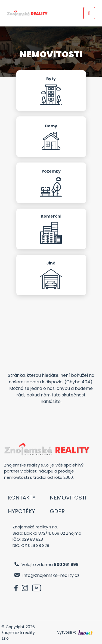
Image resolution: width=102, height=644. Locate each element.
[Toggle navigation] (89, 13)
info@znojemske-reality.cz (51, 575)
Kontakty (22, 498)
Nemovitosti (68, 498)
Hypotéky (21, 511)
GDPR (57, 511)
